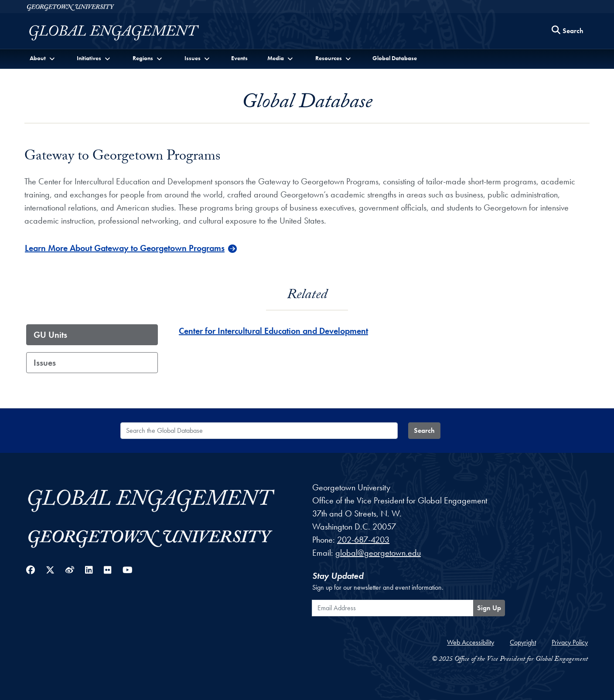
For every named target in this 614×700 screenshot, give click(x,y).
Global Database (395, 58)
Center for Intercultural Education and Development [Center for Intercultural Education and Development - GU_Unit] (273, 331)
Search (424, 430)
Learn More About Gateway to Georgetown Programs (125, 248)
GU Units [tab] (50, 335)
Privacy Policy (570, 642)
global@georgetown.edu (378, 553)
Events (239, 58)
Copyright (523, 642)
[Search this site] (568, 31)
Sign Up (489, 608)
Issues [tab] (45, 363)
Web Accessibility (471, 642)
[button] (43, 58)
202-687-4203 (363, 540)
